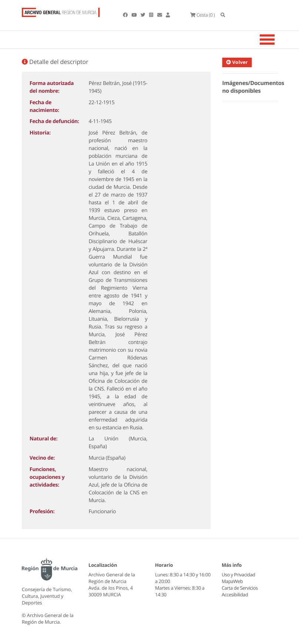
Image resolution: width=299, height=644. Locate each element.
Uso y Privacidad (238, 575)
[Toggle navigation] (276, 40)
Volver (239, 62)
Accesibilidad (235, 594)
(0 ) (202, 15)
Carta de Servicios (240, 588)
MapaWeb (232, 581)
